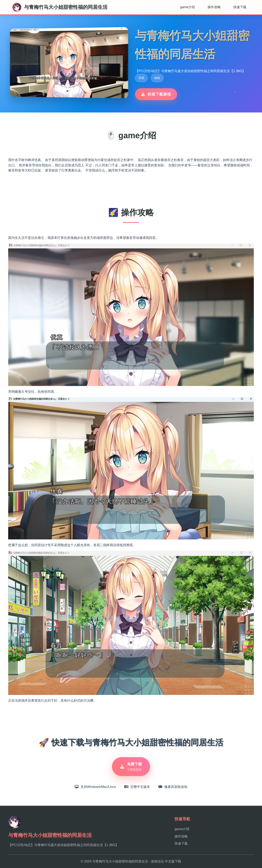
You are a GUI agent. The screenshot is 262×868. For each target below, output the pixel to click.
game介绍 (187, 7)
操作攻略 (214, 7)
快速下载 (240, 7)
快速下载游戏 (156, 94)
